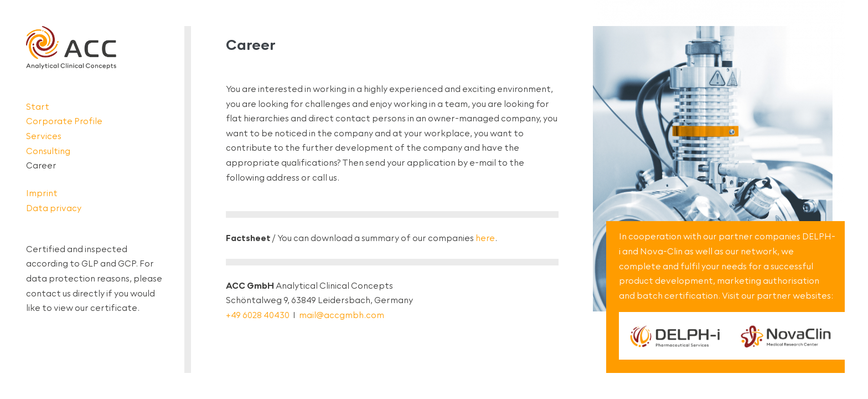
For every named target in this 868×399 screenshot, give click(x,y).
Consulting (48, 151)
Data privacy (54, 208)
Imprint (42, 193)
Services (44, 136)
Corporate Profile (64, 121)
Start (38, 107)
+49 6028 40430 (258, 315)
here (485, 238)
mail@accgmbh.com (342, 315)
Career (41, 165)
